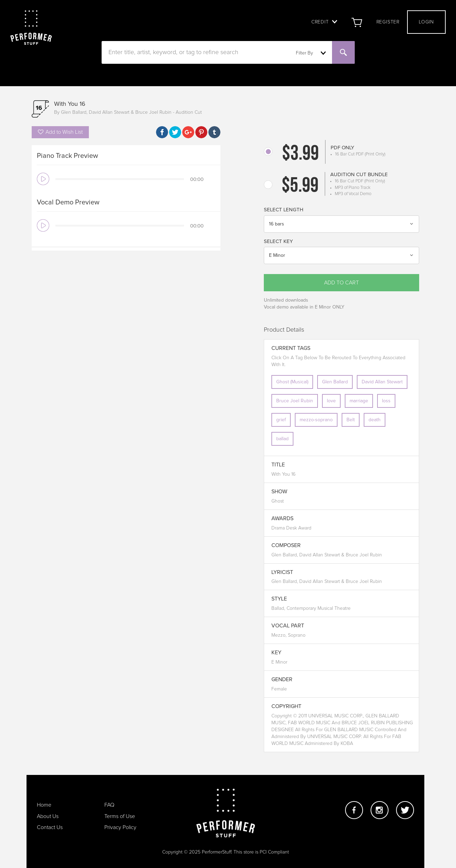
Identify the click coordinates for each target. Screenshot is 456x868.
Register (388, 22)
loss (386, 401)
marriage (359, 401)
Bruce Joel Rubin (295, 401)
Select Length (284, 210)
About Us (48, 816)
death (375, 420)
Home (44, 805)
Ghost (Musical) (292, 382)
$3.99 (300, 154)
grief (281, 420)
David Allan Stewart (382, 382)
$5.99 (300, 186)
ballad (282, 439)
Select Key (278, 241)
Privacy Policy (120, 827)
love (331, 401)
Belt (351, 420)
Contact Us (50, 827)
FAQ (109, 805)
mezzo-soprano (316, 420)
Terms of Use (120, 816)
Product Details (284, 330)
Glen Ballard (335, 382)
